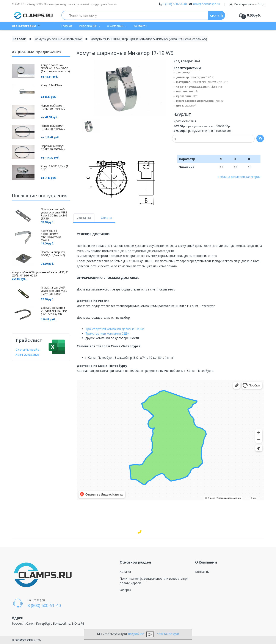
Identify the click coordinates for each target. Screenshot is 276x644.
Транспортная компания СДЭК (107, 333)
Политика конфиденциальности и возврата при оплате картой (154, 581)
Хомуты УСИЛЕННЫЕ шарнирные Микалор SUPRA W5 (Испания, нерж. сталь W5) (149, 39)
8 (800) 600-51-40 (175, 4)
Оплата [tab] (106, 218)
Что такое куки (168, 634)
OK (150, 634)
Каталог (126, 572)
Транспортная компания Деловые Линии (115, 329)
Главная (67, 26)
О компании (115, 26)
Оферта (125, 590)
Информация (88, 26)
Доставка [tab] (84, 218)
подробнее (136, 634)
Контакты (140, 26)
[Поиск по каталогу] (135, 15)
